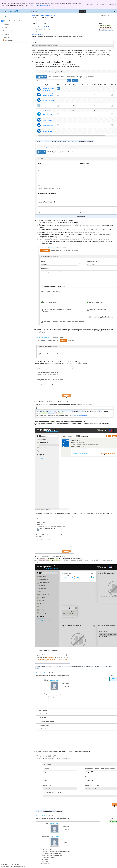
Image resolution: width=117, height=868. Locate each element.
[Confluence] (13, 2)
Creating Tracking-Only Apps (47, 6)
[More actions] (112, 6)
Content (34, 6)
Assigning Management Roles (79, 406)
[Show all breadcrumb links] (37, 6)
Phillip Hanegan (46, 20)
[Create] (82, 2)
